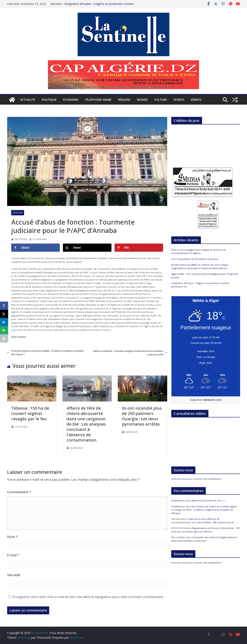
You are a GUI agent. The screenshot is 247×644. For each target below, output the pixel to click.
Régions (124, 100)
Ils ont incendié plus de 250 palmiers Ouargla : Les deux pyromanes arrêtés (142, 416)
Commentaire (19, 492)
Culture (161, 100)
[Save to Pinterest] (139, 248)
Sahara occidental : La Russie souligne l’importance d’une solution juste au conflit (130, 353)
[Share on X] (87, 248)
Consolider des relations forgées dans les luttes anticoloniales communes (204, 539)
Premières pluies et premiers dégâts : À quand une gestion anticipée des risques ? (45, 353)
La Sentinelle (40, 239)
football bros (178, 500)
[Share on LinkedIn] (4, 322)
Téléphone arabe (98, 100)
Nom (12, 537)
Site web (14, 575)
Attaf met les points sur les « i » (209, 500)
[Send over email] (4, 330)
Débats (196, 100)
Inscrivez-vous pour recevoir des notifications (196, 479)
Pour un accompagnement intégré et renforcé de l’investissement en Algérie (199, 252)
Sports (179, 100)
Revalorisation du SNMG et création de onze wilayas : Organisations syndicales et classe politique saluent (200, 266)
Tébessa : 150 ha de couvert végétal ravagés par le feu (30, 413)
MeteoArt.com (212, 400)
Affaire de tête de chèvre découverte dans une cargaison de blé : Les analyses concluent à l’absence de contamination (86, 424)
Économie (71, 100)
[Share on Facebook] (36, 248)
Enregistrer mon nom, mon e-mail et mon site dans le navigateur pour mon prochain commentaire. (88, 597)
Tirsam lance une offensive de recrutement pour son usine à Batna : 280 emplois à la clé (203, 521)
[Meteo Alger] (206, 375)
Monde (142, 100)
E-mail (13, 555)
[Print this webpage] (4, 338)
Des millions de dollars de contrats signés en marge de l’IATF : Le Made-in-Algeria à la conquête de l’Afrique (204, 510)
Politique (49, 100)
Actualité (28, 100)
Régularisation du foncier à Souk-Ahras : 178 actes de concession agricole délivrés (205, 530)
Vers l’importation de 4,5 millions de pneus (195, 259)
